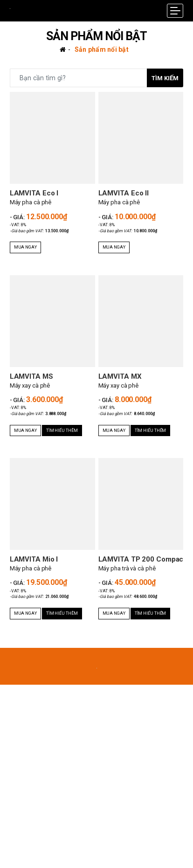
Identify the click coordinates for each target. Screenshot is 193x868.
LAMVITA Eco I (34, 193)
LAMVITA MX (120, 376)
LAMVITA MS (31, 376)
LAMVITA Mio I (34, 559)
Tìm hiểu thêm (62, 431)
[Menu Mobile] (175, 11)
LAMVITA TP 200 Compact (142, 559)
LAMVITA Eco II (124, 193)
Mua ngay (25, 247)
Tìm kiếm (165, 78)
